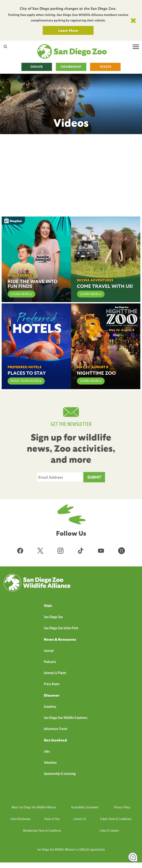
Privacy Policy (122, 807)
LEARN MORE (20, 294)
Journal (49, 651)
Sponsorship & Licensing (60, 774)
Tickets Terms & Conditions (116, 819)
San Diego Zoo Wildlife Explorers (66, 718)
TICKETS (105, 67)
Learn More (68, 30)
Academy (50, 707)
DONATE (37, 67)
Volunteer (50, 763)
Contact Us (80, 819)
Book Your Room (25, 381)
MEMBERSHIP (71, 67)
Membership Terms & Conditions (42, 831)
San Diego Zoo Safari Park (61, 628)
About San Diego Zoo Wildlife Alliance (34, 807)
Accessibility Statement (85, 807)
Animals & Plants (55, 673)
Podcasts (50, 662)
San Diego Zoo (53, 617)
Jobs (47, 751)
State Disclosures (21, 819)
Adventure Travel (56, 729)
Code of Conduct (109, 831)
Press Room (52, 684)
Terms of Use (52, 819)
